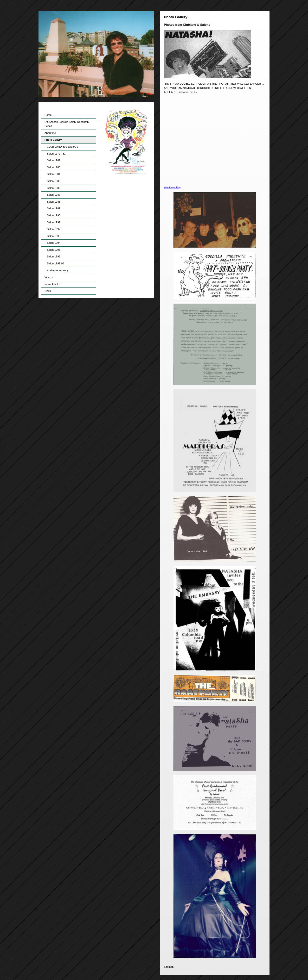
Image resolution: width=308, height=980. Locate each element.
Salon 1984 (54, 174)
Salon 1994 (54, 243)
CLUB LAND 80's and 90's (62, 147)
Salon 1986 (54, 188)
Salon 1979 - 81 (56, 154)
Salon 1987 (54, 195)
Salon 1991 (54, 222)
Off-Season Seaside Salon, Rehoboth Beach (67, 124)
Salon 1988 (54, 202)
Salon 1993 (54, 236)
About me (50, 133)
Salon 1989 (54, 208)
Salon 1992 (54, 229)
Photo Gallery (53, 140)
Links (48, 291)
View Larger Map (172, 187)
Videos (48, 277)
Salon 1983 (54, 167)
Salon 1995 (54, 250)
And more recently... (59, 270)
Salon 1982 (54, 160)
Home (48, 115)
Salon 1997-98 (56, 263)
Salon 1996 (54, 256)
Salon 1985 (54, 181)
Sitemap (169, 967)
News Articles (52, 284)
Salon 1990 (54, 215)
